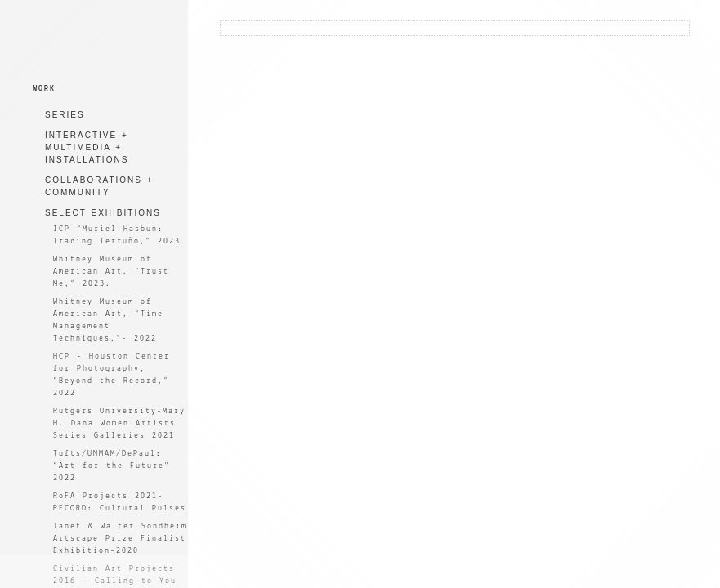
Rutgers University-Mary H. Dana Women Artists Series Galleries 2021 (119, 423)
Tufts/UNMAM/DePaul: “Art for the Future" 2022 (112, 466)
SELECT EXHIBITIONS (103, 213)
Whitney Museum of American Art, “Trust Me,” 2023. (111, 272)
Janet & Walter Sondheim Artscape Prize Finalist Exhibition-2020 (120, 539)
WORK (44, 89)
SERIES (65, 115)
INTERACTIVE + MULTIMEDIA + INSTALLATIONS (87, 147)
